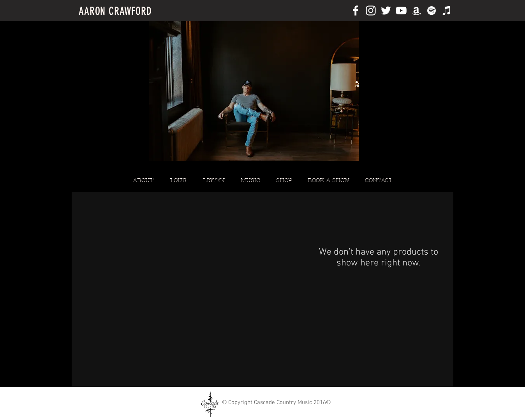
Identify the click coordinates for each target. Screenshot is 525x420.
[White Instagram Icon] (371, 11)
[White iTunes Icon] (447, 11)
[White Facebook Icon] (356, 11)
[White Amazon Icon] (416, 11)
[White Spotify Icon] (432, 11)
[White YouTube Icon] (401, 11)
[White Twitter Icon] (386, 11)
